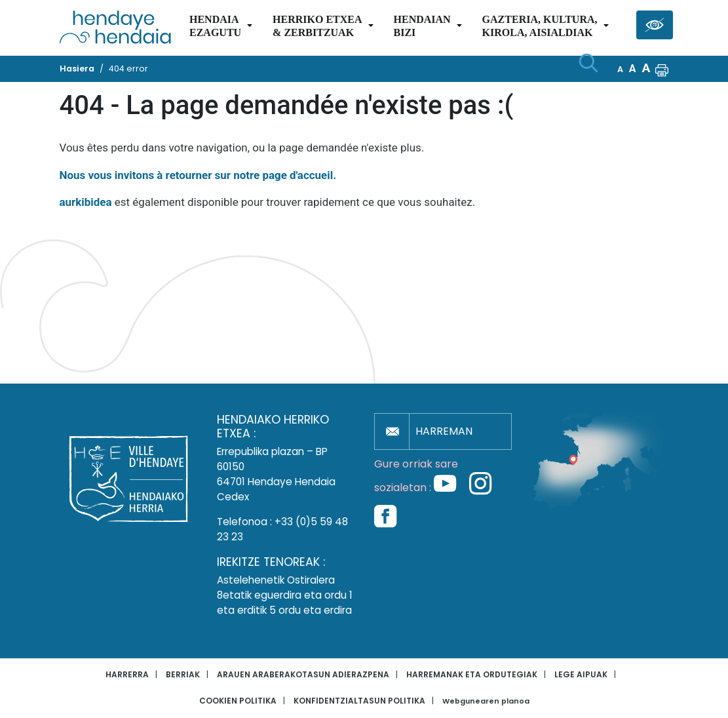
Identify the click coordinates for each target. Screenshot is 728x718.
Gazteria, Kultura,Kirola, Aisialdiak (540, 26)
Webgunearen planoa (486, 701)
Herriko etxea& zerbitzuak (317, 26)
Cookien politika (238, 701)
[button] (662, 69)
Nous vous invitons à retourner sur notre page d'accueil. (198, 175)
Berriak (183, 674)
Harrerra (127, 674)
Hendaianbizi (422, 26)
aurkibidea (86, 202)
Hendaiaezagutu (215, 26)
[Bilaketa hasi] (588, 63)
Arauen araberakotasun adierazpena (303, 674)
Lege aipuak (581, 674)
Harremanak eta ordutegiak (472, 674)
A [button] (620, 69)
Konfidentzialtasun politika (359, 701)
